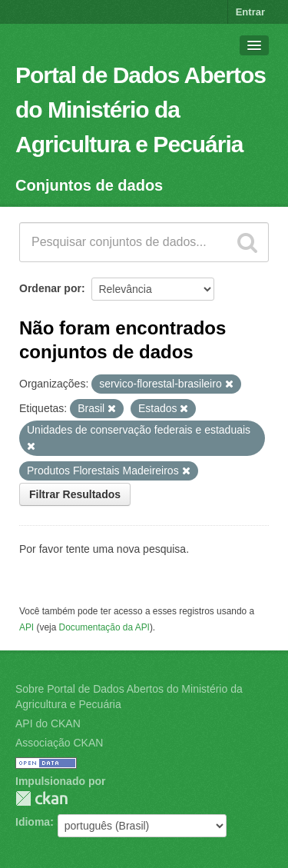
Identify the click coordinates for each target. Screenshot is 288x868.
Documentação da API (104, 627)
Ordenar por (50, 288)
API (26, 627)
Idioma (33, 822)
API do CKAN (48, 723)
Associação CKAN (59, 743)
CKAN (41, 798)
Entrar (250, 12)
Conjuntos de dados (89, 185)
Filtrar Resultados (75, 494)
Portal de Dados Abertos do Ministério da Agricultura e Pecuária (141, 110)
